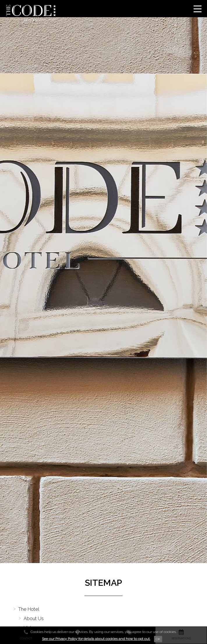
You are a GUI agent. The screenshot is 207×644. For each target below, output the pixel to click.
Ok (158, 639)
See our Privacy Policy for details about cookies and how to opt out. (96, 639)
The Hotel (29, 609)
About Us (34, 619)
